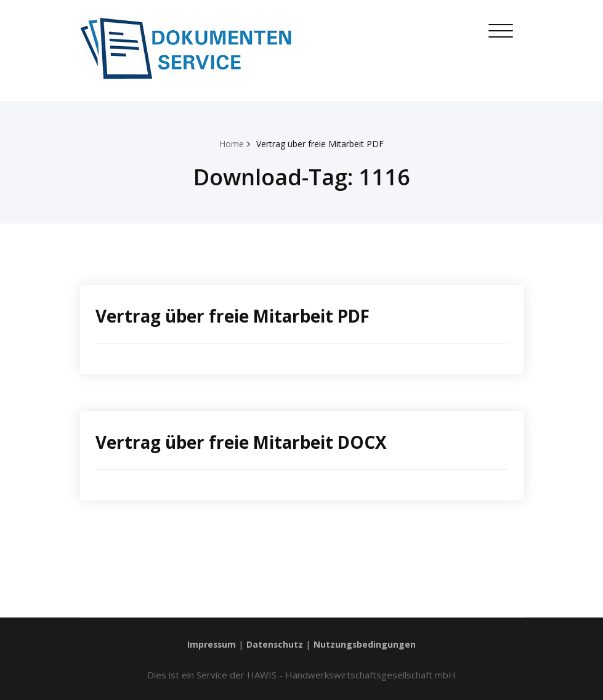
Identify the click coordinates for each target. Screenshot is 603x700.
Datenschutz (275, 644)
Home (226, 143)
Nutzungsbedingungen (367, 644)
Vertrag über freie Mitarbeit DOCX (251, 442)
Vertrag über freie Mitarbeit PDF (321, 143)
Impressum (209, 644)
